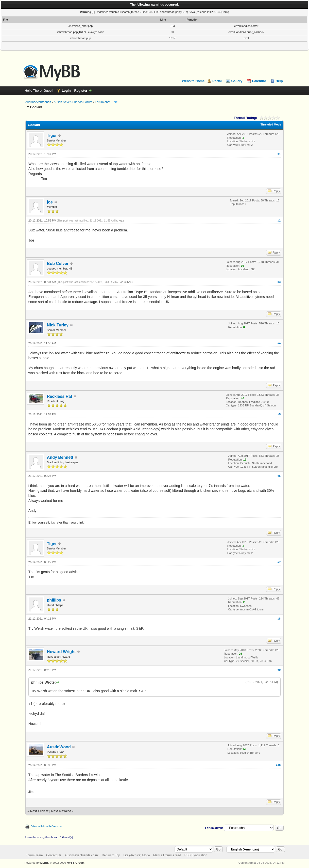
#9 (279, 670)
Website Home (193, 81)
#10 (278, 765)
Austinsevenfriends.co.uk (82, 855)
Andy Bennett (60, 457)
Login (66, 91)
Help (279, 81)
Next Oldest (39, 811)
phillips (54, 600)
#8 (279, 619)
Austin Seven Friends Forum (73, 102)
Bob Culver (58, 264)
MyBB (44, 863)
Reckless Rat (60, 396)
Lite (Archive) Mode (137, 855)
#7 (279, 562)
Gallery (237, 81)
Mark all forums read (167, 855)
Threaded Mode (271, 124)
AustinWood (59, 747)
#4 (279, 343)
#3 (279, 282)
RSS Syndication (196, 855)
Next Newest (61, 811)
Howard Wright (61, 652)
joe (50, 202)
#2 (279, 220)
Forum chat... (104, 102)
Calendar (259, 81)
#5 (279, 414)
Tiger (52, 136)
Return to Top (111, 855)
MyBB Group (75, 863)
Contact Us (54, 855)
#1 (279, 154)
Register (81, 91)
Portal (217, 81)
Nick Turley (58, 325)
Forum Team (34, 855)
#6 (279, 476)
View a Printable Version (47, 826)
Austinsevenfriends (38, 102)
